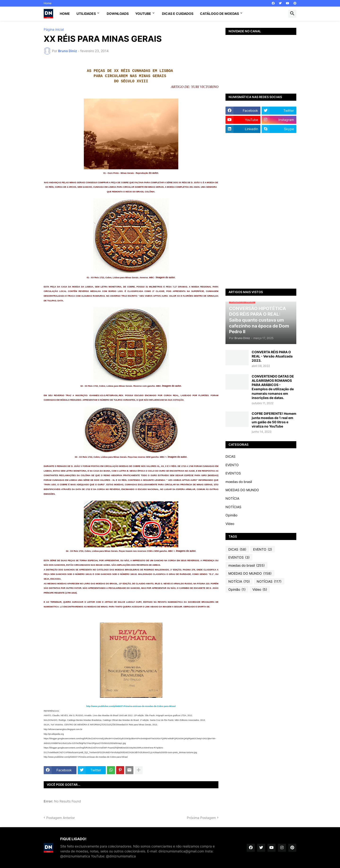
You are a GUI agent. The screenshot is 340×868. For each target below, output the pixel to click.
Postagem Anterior (61, 818)
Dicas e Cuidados (178, 14)
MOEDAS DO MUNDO (242, 490)
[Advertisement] (261, 211)
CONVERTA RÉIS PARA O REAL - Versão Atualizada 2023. (272, 356)
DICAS (230, 456)
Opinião (231, 515)
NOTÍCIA (232, 498)
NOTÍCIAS (233, 507)
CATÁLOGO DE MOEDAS (219, 14)
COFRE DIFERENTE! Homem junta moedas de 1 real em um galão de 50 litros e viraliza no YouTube (274, 420)
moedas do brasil (239, 482)
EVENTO (232, 465)
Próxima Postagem (201, 818)
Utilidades (86, 14)
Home (48, 3)
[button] (292, 14)
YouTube (143, 14)
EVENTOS (233, 473)
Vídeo (230, 524)
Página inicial (54, 29)
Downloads (118, 14)
